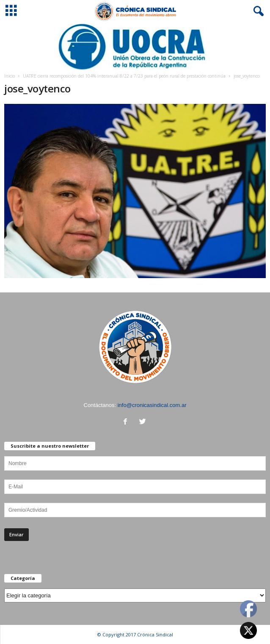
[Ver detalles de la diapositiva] (135, 47)
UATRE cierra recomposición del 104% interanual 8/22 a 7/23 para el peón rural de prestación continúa (124, 76)
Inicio (10, 76)
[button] (257, 11)
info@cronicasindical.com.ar (152, 405)
